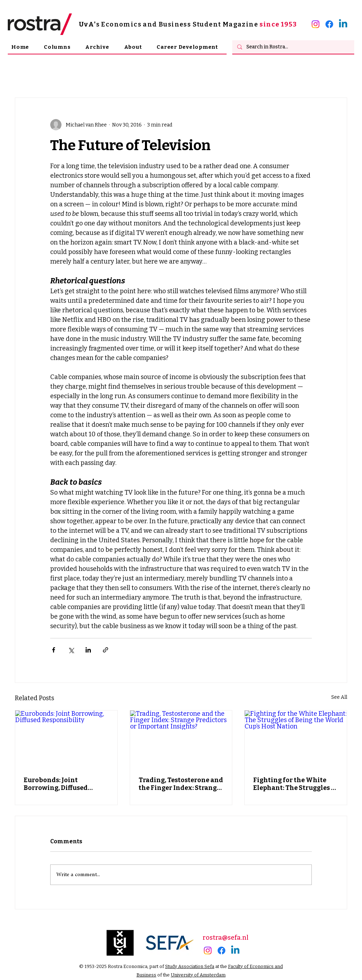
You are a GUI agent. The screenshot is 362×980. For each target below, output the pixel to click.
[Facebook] (329, 24)
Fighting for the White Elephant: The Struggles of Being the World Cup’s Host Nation (295, 784)
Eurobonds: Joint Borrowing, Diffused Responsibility (56, 784)
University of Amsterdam (198, 975)
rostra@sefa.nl (226, 938)
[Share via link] (106, 650)
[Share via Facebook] (54, 650)
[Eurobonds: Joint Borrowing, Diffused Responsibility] (66, 739)
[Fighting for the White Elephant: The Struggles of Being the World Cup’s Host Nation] (296, 739)
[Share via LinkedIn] (88, 650)
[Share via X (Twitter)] (71, 650)
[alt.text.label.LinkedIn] (343, 24)
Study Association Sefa (190, 966)
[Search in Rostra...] (293, 47)
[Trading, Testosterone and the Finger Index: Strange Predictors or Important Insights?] (181, 739)
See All (339, 697)
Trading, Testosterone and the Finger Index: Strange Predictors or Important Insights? (181, 784)
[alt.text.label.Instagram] (316, 24)
